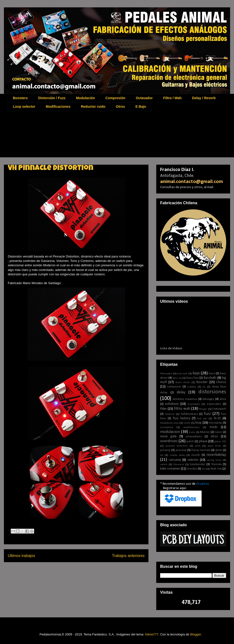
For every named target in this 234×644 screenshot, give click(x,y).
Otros (120, 107)
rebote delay (177, 455)
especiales (214, 404)
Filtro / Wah (172, 98)
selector (193, 460)
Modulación (86, 98)
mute (192, 432)
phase (203, 441)
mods (214, 427)
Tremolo (216, 464)
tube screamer (170, 469)
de (204, 387)
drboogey (208, 399)
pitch (198, 446)
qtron (219, 450)
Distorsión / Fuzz (52, 98)
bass (212, 374)
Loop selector (24, 107)
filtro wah (182, 409)
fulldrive (170, 414)
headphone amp (169, 423)
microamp (215, 423)
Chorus (221, 382)
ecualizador (194, 404)
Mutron (205, 432)
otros (214, 436)
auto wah (182, 374)
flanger (203, 409)
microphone (167, 427)
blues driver (183, 382)
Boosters (20, 98)
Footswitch (219, 409)
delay (181, 392)
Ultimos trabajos (21, 556)
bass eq (177, 378)
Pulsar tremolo (201, 450)
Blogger (195, 634)
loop (198, 423)
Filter (164, 409)
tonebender (198, 464)
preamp (165, 450)
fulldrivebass (189, 414)
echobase (172, 404)
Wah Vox (216, 469)
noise (218, 432)
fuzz (207, 414)
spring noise (214, 460)
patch (190, 441)
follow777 (152, 634)
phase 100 (220, 442)
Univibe (192, 469)
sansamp (175, 460)
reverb (196, 455)
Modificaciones (58, 107)
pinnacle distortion (177, 446)
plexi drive (214, 446)
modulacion (170, 432)
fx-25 (217, 418)
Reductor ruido (93, 107)
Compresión (115, 98)
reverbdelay (216, 455)
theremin (179, 465)
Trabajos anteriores (128, 556)
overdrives (169, 441)
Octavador (144, 98)
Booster (202, 382)
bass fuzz (193, 378)
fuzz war (202, 419)
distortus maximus (185, 399)
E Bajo (141, 107)
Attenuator (166, 374)
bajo (196, 373)
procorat (181, 450)
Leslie (187, 423)
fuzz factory (182, 418)
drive (223, 399)
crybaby (192, 387)
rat (162, 455)
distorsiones (212, 392)
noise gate (168, 436)
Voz (204, 469)
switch (164, 465)
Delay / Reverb (204, 98)
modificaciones (191, 427)
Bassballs (210, 378)
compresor (174, 387)
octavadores (194, 437)
